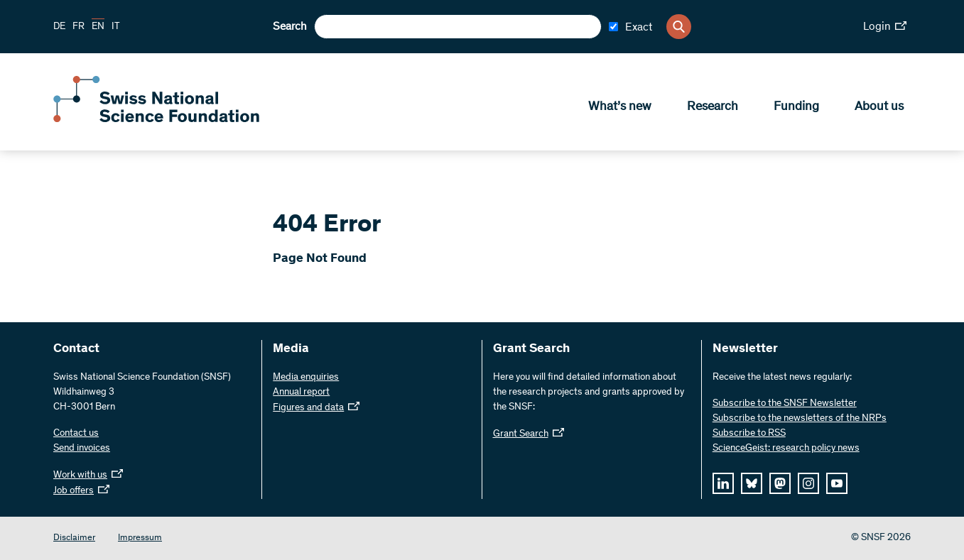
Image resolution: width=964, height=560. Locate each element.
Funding (796, 107)
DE (59, 27)
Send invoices (82, 449)
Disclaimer (74, 538)
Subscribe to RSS (749, 434)
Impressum (140, 538)
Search (290, 27)
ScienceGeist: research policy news (786, 449)
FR (78, 27)
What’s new (620, 107)
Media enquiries (306, 378)
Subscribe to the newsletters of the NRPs (800, 419)
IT (116, 27)
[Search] (679, 27)
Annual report (301, 392)
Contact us (76, 434)
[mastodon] (780, 483)
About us (879, 107)
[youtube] (837, 483)
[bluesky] (752, 483)
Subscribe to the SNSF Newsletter (785, 404)
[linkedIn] (723, 483)
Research (713, 107)
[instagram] (808, 483)
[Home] (156, 119)
